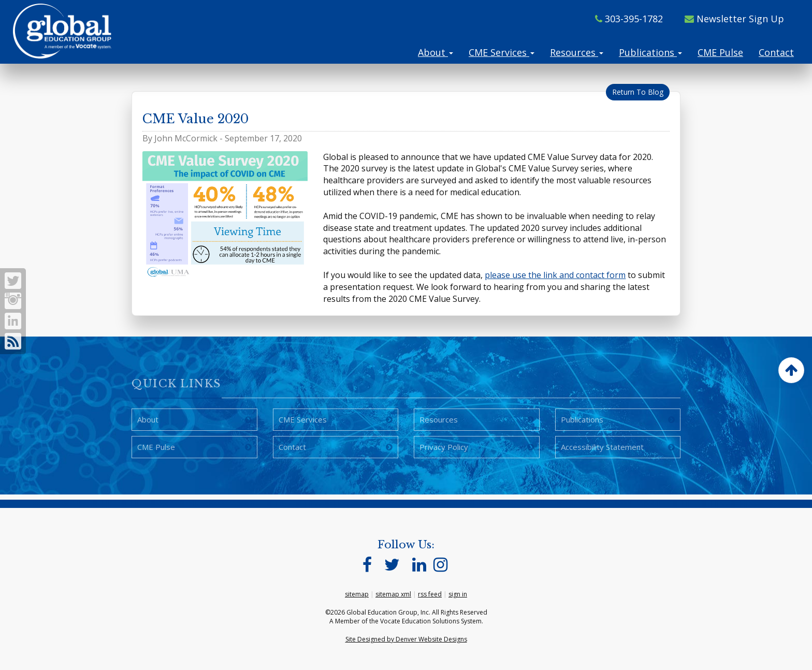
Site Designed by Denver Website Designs (406, 639)
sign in (458, 594)
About (436, 52)
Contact (776, 52)
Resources (577, 52)
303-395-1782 (629, 19)
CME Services (502, 52)
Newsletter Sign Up (734, 19)
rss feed (430, 594)
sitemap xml (393, 594)
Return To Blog (638, 92)
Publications (650, 52)
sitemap (357, 594)
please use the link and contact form (555, 275)
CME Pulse (720, 52)
